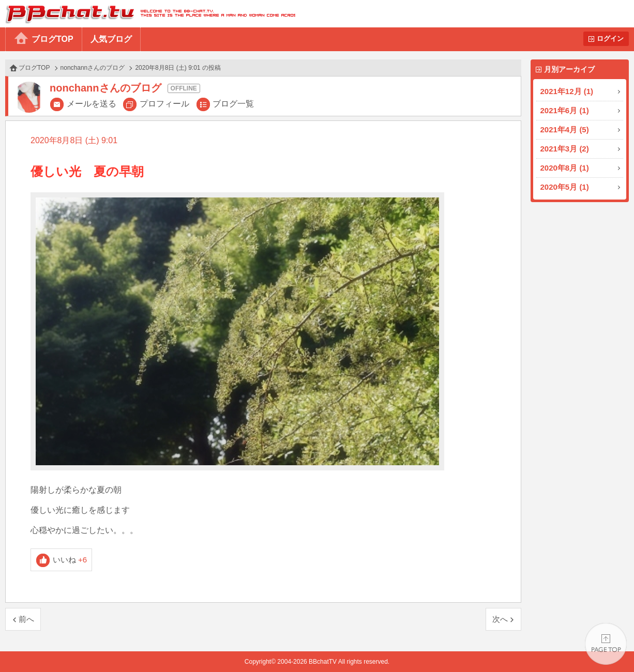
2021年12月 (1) (567, 91)
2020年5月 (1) (565, 187)
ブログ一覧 (233, 104)
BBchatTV (148, 14)
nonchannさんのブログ (93, 68)
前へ (26, 619)
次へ (500, 619)
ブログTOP (52, 39)
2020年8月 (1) (565, 168)
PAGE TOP (606, 644)
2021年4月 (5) (565, 129)
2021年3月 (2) (565, 149)
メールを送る (92, 104)
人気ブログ (111, 39)
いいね (70, 560)
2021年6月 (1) (565, 110)
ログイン (610, 39)
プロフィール (164, 104)
